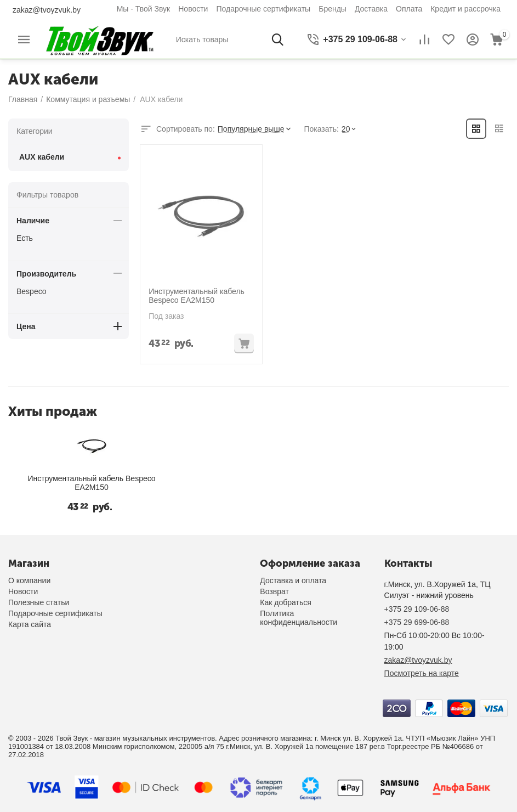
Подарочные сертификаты (263, 9)
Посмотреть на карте (422, 673)
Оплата (409, 9)
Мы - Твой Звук (144, 9)
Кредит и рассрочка (465, 9)
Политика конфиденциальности (299, 618)
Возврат (274, 591)
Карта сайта (30, 624)
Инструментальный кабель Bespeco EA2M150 (196, 295)
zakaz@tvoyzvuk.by (47, 10)
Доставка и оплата (293, 580)
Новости (193, 9)
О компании (29, 580)
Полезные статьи (39, 602)
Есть (25, 238)
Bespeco (31, 291)
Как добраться (285, 602)
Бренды (333, 9)
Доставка (371, 9)
